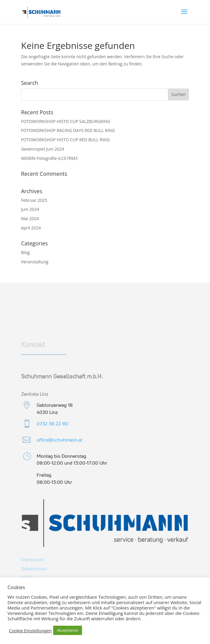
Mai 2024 (30, 219)
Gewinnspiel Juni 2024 (43, 149)
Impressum (33, 559)
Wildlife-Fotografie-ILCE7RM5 (49, 158)
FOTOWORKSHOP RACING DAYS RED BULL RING (68, 130)
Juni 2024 (30, 209)
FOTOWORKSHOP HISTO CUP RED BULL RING (65, 140)
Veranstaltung (35, 262)
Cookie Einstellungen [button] (30, 631)
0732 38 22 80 (52, 424)
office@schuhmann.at (59, 440)
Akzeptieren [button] (68, 630)
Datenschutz (34, 568)
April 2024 (31, 228)
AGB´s (27, 577)
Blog (25, 252)
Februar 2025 (34, 200)
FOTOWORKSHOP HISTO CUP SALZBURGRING (66, 121)
